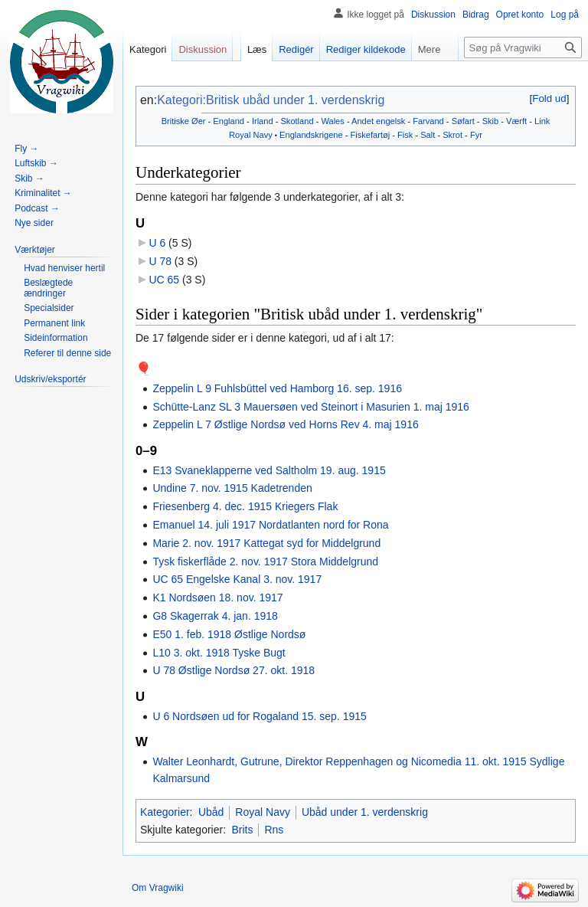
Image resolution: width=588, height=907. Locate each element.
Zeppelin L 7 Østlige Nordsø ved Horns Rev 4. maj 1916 (285, 424)
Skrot (452, 135)
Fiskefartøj (371, 135)
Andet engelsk (378, 121)
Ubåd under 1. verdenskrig (365, 812)
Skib (491, 121)
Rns (274, 830)
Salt (428, 135)
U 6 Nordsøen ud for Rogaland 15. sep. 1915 (259, 716)
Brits (242, 830)
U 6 (157, 243)
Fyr (476, 135)
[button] (549, 98)
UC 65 (164, 280)
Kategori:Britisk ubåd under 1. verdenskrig (271, 100)
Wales (332, 121)
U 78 (160, 261)
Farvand (428, 121)
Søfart (463, 121)
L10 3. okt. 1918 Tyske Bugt (219, 653)
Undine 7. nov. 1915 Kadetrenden (232, 488)
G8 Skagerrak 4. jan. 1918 (215, 616)
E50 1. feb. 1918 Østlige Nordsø (229, 634)
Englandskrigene (311, 135)
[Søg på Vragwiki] (523, 47)
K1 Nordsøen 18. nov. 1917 (217, 598)
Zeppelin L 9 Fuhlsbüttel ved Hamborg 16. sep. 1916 (277, 388)
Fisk (405, 135)
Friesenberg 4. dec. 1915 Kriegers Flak (245, 506)
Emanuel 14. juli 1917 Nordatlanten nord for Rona (270, 525)
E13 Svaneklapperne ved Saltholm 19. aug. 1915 (269, 470)
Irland (263, 121)
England (229, 121)
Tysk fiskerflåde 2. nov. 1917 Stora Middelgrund (265, 562)
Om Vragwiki (158, 888)
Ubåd (211, 812)
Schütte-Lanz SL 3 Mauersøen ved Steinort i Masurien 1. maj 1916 (310, 407)
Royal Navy (251, 135)
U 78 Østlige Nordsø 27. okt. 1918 (234, 670)
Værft (516, 121)
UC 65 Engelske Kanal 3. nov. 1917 (237, 579)
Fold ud (549, 98)
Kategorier (165, 812)
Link (542, 121)
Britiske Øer (184, 121)
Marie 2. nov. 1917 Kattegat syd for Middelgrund (266, 543)
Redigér (296, 49)
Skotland (297, 121)
